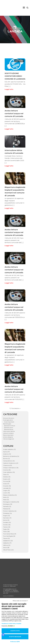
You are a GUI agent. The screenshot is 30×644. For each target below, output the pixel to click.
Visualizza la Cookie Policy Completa (11, 624)
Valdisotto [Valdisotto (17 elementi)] (7, 534)
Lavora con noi (7, 591)
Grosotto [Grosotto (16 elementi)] (7, 477)
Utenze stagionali (8, 430)
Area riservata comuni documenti (13, 588)
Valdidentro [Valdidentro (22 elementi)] (8, 532)
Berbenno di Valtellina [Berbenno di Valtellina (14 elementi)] (11, 448)
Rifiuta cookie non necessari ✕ (20, 601)
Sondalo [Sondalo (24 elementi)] (7, 514)
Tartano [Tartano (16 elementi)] (7, 518)
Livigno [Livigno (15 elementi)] (6, 482)
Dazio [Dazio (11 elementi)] (6, 466)
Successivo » (16, 400)
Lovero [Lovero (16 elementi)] (6, 484)
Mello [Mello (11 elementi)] (6, 489)
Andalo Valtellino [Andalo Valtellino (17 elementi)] (9, 441)
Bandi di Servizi (9, 421)
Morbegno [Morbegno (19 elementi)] (8, 495)
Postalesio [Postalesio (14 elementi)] (7, 505)
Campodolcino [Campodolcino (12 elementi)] (9, 452)
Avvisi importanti (9, 413)
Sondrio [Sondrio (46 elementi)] (7, 516)
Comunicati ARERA (9, 583)
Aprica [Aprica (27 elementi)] (6, 443)
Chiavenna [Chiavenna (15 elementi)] (8, 457)
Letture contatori (8, 425)
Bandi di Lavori (9, 419)
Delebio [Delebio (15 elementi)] (7, 468)
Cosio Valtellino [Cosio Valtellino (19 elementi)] (9, 464)
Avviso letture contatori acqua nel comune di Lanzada (14, 105)
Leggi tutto (9, 81)
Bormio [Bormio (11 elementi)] (7, 450)
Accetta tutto (15, 631)
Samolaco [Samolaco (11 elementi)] (7, 509)
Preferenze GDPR (15, 642)
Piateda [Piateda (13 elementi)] (7, 500)
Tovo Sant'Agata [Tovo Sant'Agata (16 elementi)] (9, 527)
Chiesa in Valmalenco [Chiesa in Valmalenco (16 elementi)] (11, 459)
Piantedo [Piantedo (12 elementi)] (7, 498)
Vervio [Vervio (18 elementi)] (6, 539)
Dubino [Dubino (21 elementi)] (7, 470)
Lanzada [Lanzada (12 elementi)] (7, 479)
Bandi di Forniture (10, 417)
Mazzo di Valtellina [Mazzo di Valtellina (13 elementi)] (10, 486)
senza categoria (8, 428)
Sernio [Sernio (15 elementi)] (6, 511)
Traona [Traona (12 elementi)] (6, 530)
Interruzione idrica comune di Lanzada (14, 143)
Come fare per (7, 581)
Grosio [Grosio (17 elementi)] (6, 475)
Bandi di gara (7, 415)
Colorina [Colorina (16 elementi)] (7, 461)
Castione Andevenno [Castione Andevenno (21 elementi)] (11, 454)
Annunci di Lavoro (9, 409)
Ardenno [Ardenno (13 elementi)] (7, 445)
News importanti (8, 426)
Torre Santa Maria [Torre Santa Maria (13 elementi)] (10, 525)
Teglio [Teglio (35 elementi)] (6, 521)
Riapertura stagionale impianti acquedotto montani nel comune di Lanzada (15, 183)
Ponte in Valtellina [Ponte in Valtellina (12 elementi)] (10, 502)
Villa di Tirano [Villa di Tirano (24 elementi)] (8, 541)
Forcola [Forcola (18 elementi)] (7, 473)
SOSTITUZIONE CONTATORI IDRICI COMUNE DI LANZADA (15, 67)
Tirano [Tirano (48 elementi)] (6, 523)
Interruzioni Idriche (9, 423)
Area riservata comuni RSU (11, 586)
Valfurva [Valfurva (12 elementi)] (7, 537)
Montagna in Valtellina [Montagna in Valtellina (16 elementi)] (11, 493)
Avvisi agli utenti (8, 411)
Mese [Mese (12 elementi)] (6, 491)
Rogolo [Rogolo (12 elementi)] (7, 507)
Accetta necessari (15, 637)
